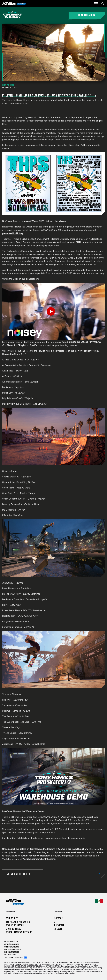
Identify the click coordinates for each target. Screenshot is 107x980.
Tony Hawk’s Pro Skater (18, 922)
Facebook (34, 856)
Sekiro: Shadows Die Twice (19, 932)
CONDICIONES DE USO (12, 947)
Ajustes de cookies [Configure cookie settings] (11, 955)
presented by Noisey (13, 233)
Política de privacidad (13, 950)
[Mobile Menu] (96, 4)
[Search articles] (103, 4)
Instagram (45, 856)
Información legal (11, 942)
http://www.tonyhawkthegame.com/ (72, 852)
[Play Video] (53, 311)
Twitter (24, 856)
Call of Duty (12, 918)
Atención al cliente (12, 944)
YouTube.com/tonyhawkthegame (39, 859)
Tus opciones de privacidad (15, 957)
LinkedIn (58, 929)
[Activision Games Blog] (14, 4)
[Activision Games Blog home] (15, 902)
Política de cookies (12, 952)
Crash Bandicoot (14, 929)
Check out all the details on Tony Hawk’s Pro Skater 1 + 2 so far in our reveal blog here (45, 849)
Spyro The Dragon (15, 925)
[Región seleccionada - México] (99, 901)
